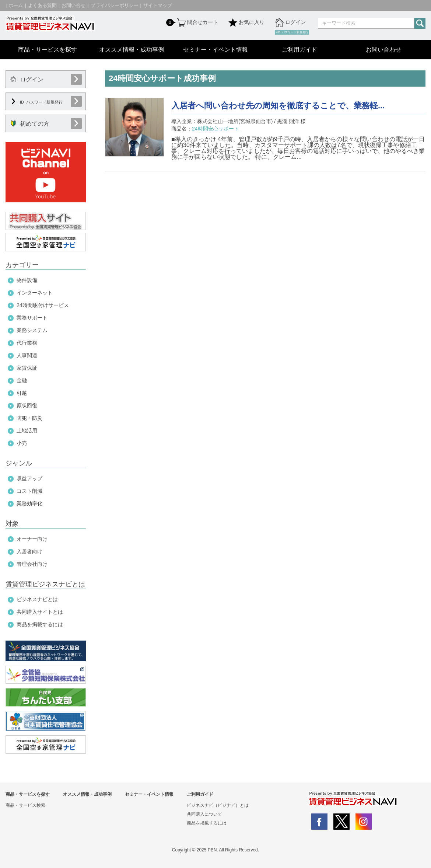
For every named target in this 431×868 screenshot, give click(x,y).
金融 (22, 380)
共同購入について (204, 814)
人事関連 (27, 355)
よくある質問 (42, 5)
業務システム (32, 330)
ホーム (16, 5)
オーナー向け (32, 539)
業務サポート (32, 318)
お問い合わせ (383, 50)
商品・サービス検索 (25, 805)
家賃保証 (27, 368)
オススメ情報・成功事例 (132, 50)
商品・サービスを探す (48, 50)
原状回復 (27, 405)
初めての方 (30, 124)
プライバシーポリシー (115, 5)
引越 (22, 393)
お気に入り (246, 22)
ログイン (290, 22)
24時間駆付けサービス (43, 305)
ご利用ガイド (299, 50)
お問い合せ (73, 5)
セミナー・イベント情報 (215, 50)
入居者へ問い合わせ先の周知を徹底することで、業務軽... (278, 106)
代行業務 (27, 343)
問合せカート (197, 22)
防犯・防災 (29, 418)
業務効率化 (29, 503)
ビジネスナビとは (37, 599)
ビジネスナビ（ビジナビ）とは (218, 805)
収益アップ (29, 478)
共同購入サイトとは (40, 612)
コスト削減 (29, 491)
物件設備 (27, 280)
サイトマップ (158, 5)
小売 (22, 443)
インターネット (35, 293)
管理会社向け (32, 564)
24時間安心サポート (215, 129)
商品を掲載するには (40, 624)
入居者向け (29, 551)
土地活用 (27, 430)
